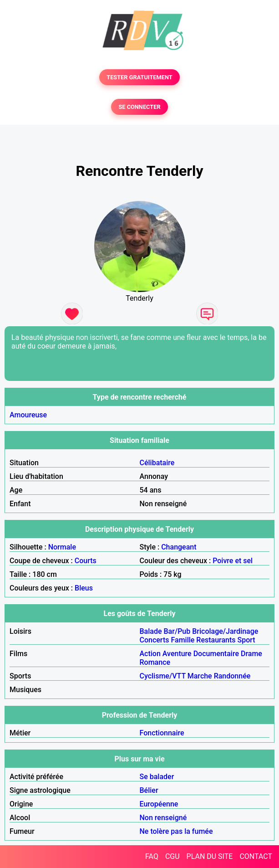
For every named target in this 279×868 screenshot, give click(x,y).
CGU (172, 856)
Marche (200, 676)
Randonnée (232, 676)
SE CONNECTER (139, 107)
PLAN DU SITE (210, 856)
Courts (86, 561)
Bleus (84, 588)
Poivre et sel (233, 561)
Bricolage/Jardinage (225, 631)
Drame (251, 654)
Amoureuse (28, 415)
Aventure (177, 654)
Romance (155, 662)
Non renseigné (163, 818)
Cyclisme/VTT (163, 676)
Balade (151, 631)
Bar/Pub (177, 631)
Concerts (155, 640)
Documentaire (216, 654)
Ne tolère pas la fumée (176, 831)
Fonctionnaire (162, 733)
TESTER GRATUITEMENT (139, 77)
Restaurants (216, 640)
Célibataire (157, 463)
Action (150, 654)
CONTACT (256, 856)
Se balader (157, 777)
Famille (183, 640)
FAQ (152, 856)
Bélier (149, 790)
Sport (246, 640)
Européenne (159, 804)
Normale (62, 547)
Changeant (179, 547)
